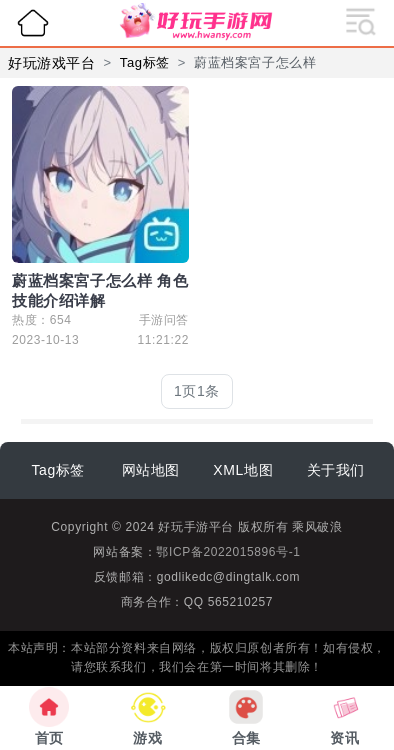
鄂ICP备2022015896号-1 (228, 552)
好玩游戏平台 (52, 63)
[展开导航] (361, 20)
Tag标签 (145, 62)
